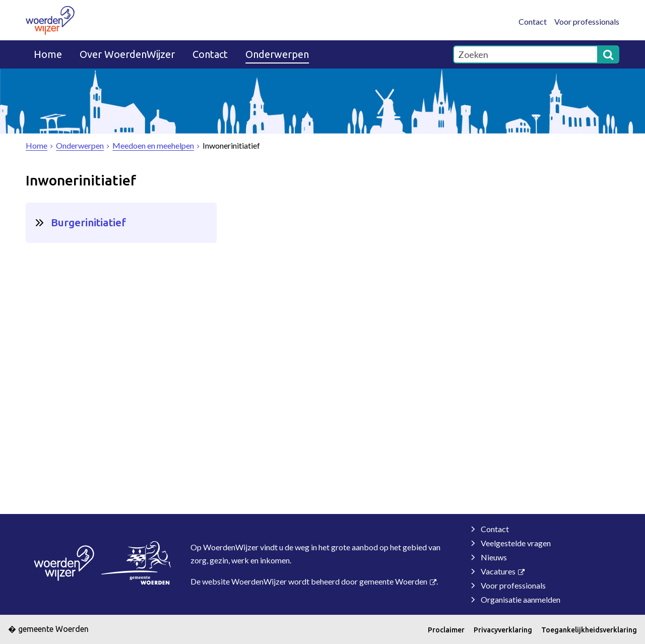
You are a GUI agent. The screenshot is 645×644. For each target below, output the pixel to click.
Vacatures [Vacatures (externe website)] (498, 571)
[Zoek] (608, 54)
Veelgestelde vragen (516, 543)
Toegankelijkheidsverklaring (589, 630)
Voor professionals (587, 21)
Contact (533, 21)
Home (48, 54)
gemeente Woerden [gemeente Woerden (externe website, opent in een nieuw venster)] (393, 581)
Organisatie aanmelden (521, 599)
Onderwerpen (277, 54)
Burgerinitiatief (88, 222)
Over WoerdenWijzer (127, 54)
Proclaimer (446, 630)
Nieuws (494, 557)
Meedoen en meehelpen (153, 145)
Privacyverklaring (503, 630)
